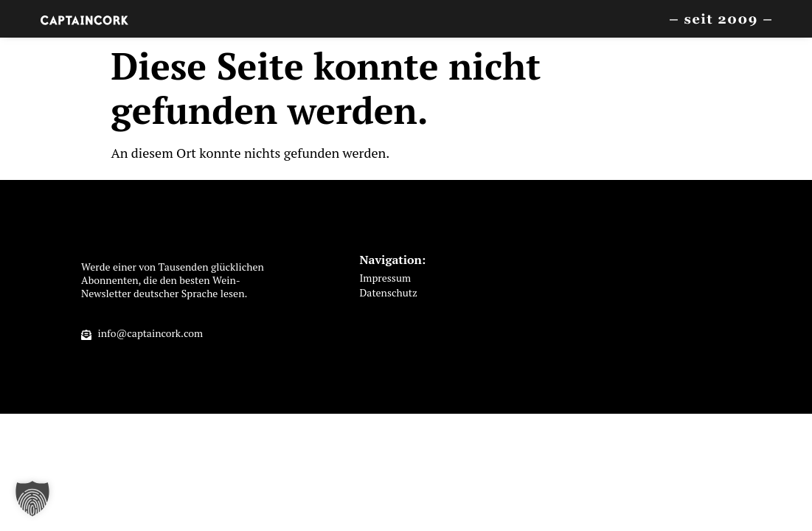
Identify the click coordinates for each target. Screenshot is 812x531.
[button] (32, 499)
